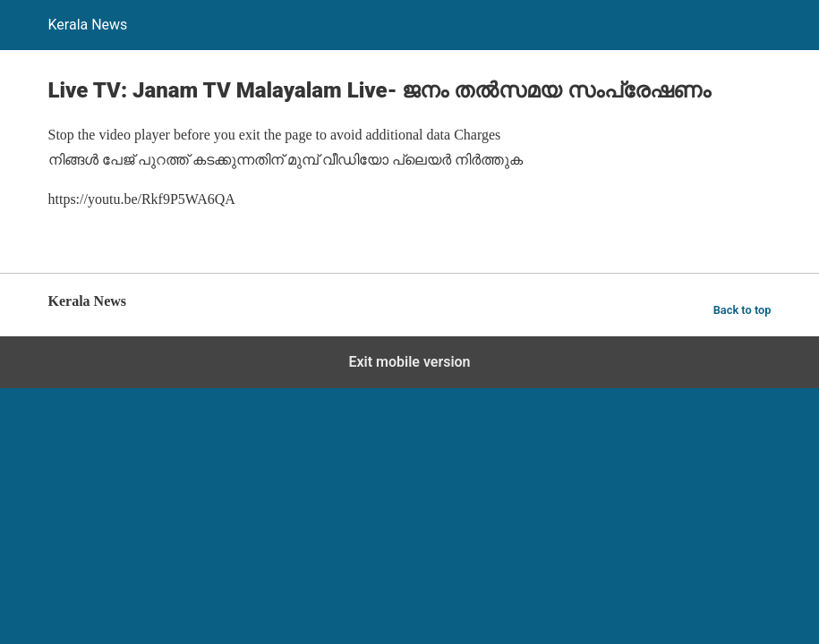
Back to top (742, 310)
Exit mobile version (409, 362)
